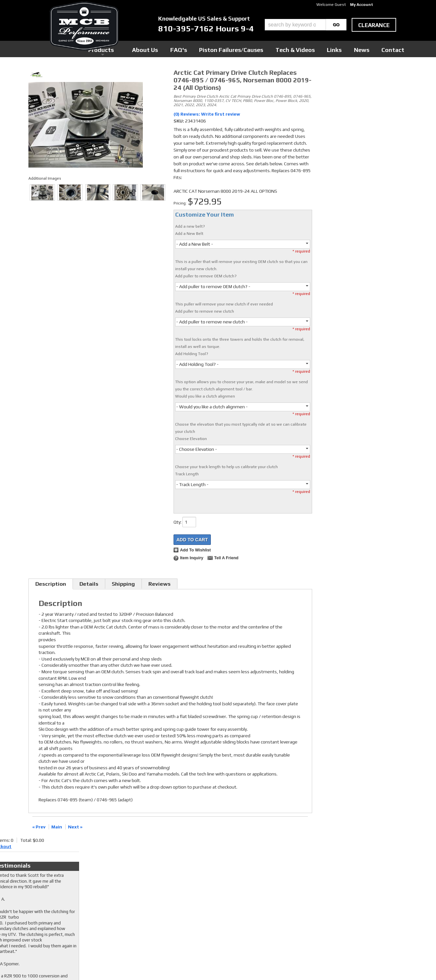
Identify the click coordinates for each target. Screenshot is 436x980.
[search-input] (295, 25)
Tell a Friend (226, 558)
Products (188, 49)
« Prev (39, 827)
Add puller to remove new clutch (205, 311)
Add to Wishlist (195, 550)
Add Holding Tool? (192, 354)
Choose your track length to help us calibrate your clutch (226, 467)
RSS (166, 908)
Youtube (170, 902)
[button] (306, 25)
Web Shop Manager (280, 964)
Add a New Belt (189, 234)
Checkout (328, 75)
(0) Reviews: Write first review (207, 114)
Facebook (171, 889)
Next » (75, 827)
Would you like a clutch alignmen (205, 396)
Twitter (170, 895)
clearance (374, 25)
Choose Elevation (191, 439)
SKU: (179, 121)
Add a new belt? (190, 226)
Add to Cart (192, 540)
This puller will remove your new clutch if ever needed (224, 304)
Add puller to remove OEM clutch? (206, 276)
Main (57, 827)
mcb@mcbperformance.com (351, 931)
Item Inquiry (192, 558)
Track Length (187, 474)
